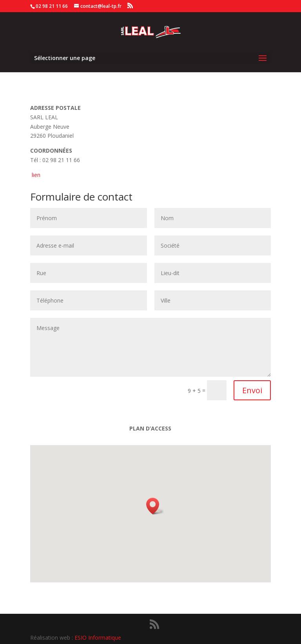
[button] (155, 506)
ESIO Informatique (98, 638)
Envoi (252, 390)
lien (36, 175)
